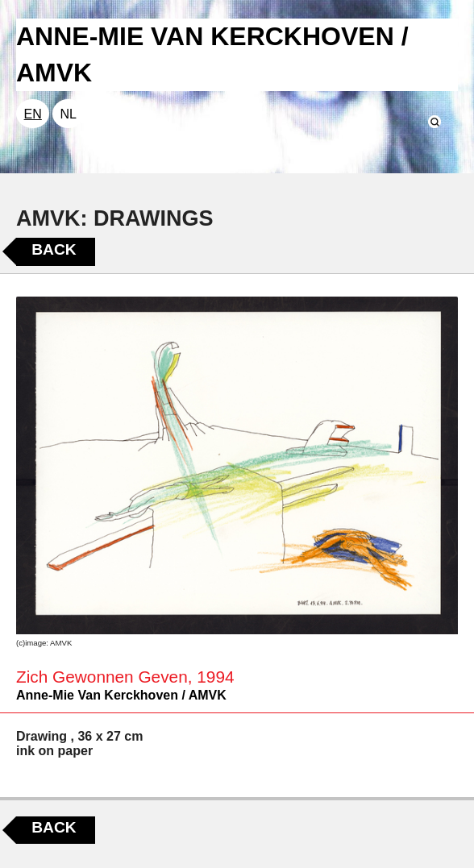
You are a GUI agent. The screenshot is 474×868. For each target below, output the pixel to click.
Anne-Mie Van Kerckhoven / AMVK (121, 695)
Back (54, 249)
